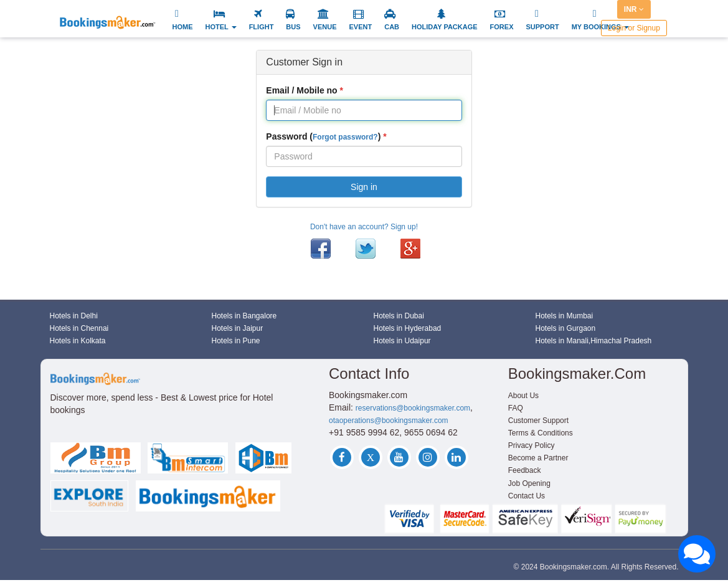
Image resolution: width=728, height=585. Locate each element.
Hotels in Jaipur (238, 328)
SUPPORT (542, 27)
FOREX (502, 27)
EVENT (361, 27)
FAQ (516, 408)
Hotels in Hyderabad (408, 328)
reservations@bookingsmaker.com (413, 408)
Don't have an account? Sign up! (364, 227)
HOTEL (221, 27)
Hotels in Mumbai (565, 316)
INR (634, 9)
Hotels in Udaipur (402, 341)
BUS (293, 27)
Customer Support (538, 421)
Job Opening (529, 483)
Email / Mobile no (301, 90)
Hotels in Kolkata (78, 341)
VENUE (325, 27)
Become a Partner (538, 458)
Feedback (525, 470)
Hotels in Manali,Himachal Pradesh (594, 341)
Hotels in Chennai (79, 328)
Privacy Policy (532, 445)
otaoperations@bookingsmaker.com (389, 421)
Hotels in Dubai (399, 316)
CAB (392, 27)
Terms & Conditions (541, 433)
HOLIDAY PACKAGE (445, 27)
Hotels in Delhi (74, 316)
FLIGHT (262, 27)
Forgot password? (345, 137)
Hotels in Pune (236, 341)
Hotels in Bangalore (244, 316)
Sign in (364, 187)
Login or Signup (634, 28)
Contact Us (527, 496)
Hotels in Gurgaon (566, 328)
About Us (523, 396)
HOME (183, 27)
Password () (323, 136)
